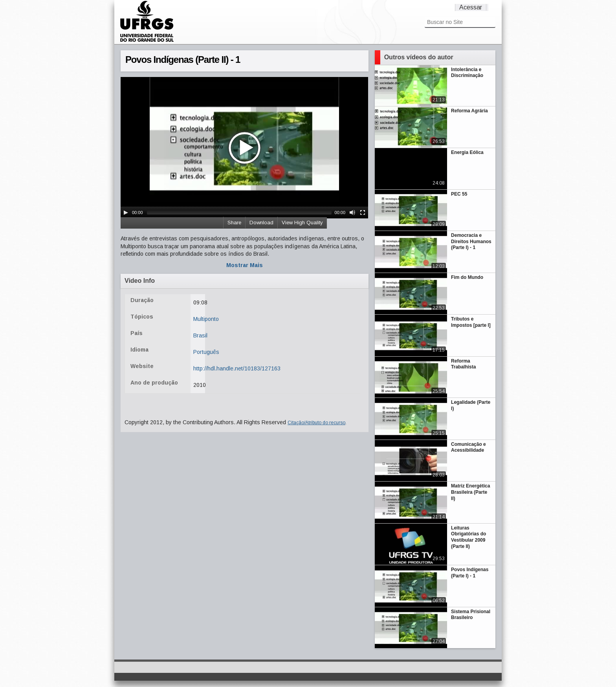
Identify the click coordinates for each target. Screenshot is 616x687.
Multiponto (206, 319)
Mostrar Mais (245, 265)
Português (206, 352)
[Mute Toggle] (352, 213)
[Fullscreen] (363, 213)
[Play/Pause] (126, 213)
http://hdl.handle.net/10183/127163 (237, 368)
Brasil (200, 335)
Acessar (471, 7)
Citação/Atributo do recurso (316, 423)
